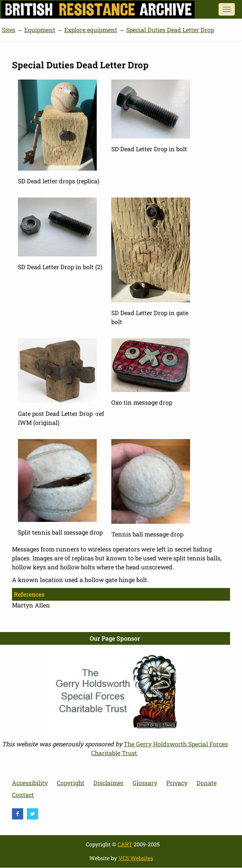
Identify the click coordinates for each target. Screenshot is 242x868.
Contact (23, 795)
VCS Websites (136, 858)
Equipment (40, 30)
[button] (57, 124)
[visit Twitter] (32, 814)
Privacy (177, 783)
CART (125, 844)
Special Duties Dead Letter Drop (170, 30)
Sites (9, 30)
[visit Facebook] (18, 814)
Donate (207, 783)
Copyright (71, 783)
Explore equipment (91, 30)
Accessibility (30, 783)
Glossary (145, 783)
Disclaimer (108, 783)
